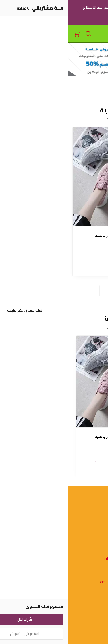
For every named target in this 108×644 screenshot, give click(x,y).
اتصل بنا (54, 537)
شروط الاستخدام (54, 574)
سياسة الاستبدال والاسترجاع (54, 582)
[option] (54, 406)
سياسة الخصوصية (54, 591)
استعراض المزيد (54, 290)
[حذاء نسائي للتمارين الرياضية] (54, 177)
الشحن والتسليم (54, 635)
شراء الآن (54, 265)
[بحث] (20, 34)
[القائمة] (99, 34)
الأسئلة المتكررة (54, 546)
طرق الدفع (54, 627)
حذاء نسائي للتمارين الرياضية (54, 235)
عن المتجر (54, 618)
